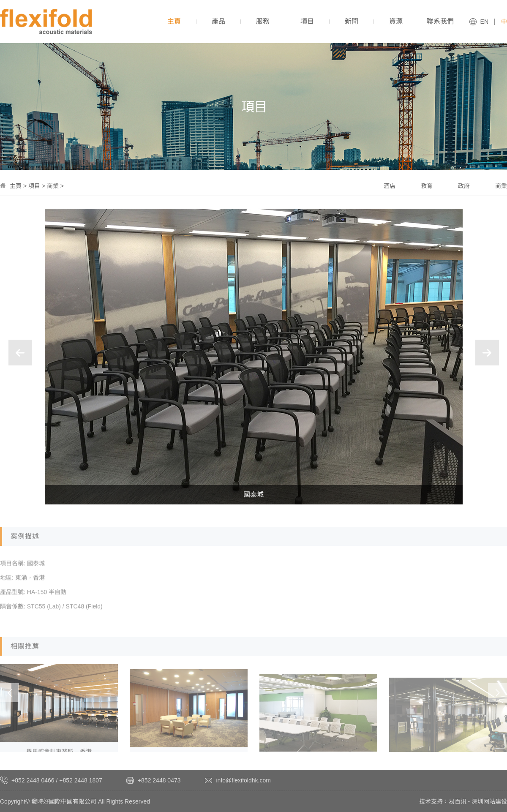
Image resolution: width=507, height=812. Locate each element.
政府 (464, 186)
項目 (34, 186)
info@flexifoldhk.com (244, 780)
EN (484, 22)
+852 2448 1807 (81, 780)
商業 (53, 186)
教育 (427, 186)
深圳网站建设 (489, 801)
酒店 (390, 186)
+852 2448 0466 (33, 780)
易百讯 (458, 801)
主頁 (16, 186)
